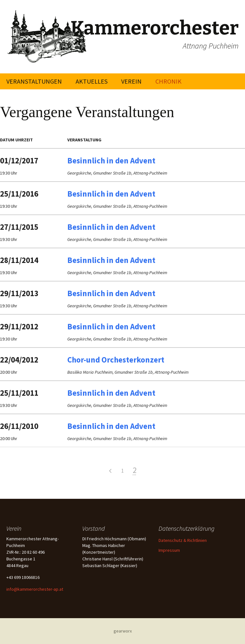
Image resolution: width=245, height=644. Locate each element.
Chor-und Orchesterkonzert (116, 360)
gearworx (123, 631)
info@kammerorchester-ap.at (35, 589)
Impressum (169, 550)
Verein (131, 81)
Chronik (168, 81)
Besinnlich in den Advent (111, 161)
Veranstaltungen (34, 81)
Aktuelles (92, 81)
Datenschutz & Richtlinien (183, 540)
